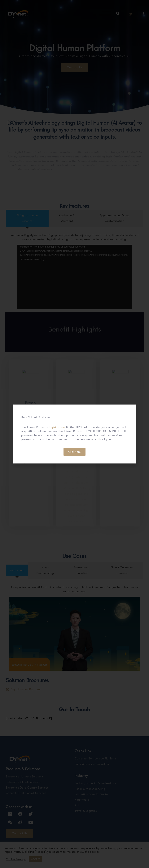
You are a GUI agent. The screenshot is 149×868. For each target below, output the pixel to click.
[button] (74, 452)
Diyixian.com (57, 427)
